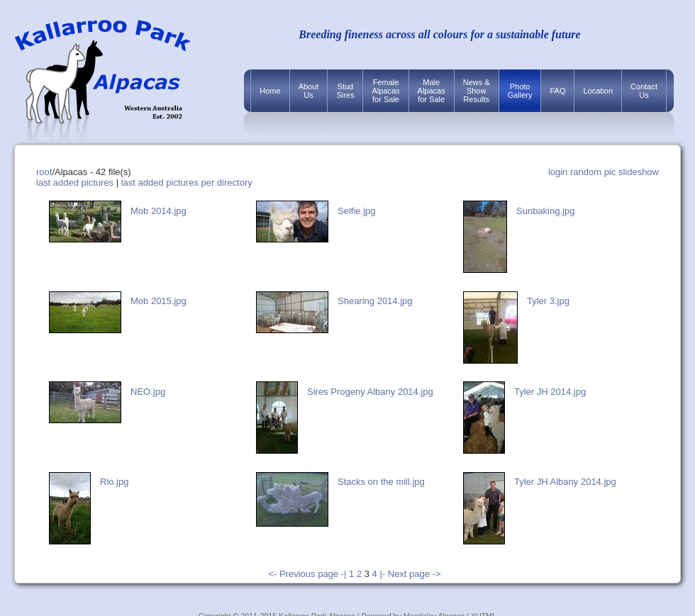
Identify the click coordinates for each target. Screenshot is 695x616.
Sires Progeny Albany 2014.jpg (370, 392)
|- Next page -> (410, 574)
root (44, 172)
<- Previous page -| (308, 574)
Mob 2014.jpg (159, 211)
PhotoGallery (520, 91)
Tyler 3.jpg (548, 301)
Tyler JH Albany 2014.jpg (565, 482)
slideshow (639, 172)
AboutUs (309, 91)
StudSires (345, 91)
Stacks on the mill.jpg (381, 482)
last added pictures (75, 183)
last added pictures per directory (187, 183)
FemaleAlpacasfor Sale (385, 91)
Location (598, 91)
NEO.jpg (148, 392)
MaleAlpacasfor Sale (432, 91)
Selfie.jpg (356, 211)
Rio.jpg (114, 482)
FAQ (557, 91)
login (558, 172)
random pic (593, 172)
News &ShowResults (477, 91)
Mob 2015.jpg (159, 301)
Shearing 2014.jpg (375, 301)
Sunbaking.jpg (545, 211)
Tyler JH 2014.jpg (550, 392)
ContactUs (644, 91)
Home (270, 91)
